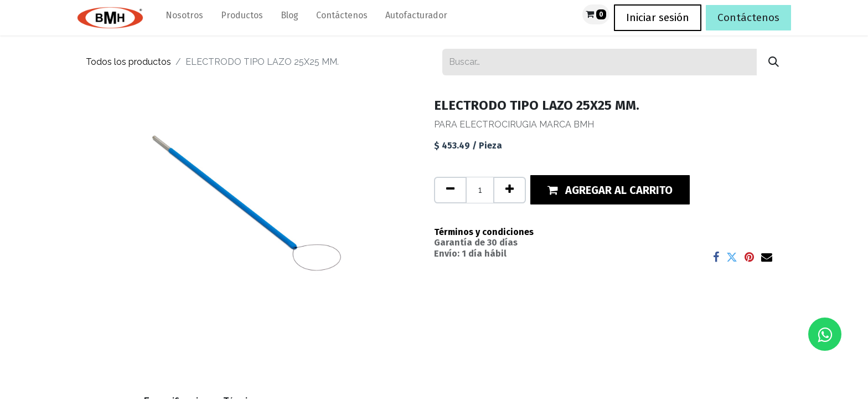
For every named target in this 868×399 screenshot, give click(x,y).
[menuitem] (184, 18)
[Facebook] (716, 257)
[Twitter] (732, 257)
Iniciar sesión (658, 17)
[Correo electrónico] (767, 257)
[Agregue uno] (510, 190)
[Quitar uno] (450, 190)
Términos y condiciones (484, 232)
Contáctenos (748, 17)
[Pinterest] (749, 257)
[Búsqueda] (774, 62)
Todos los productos (128, 62)
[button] (610, 190)
